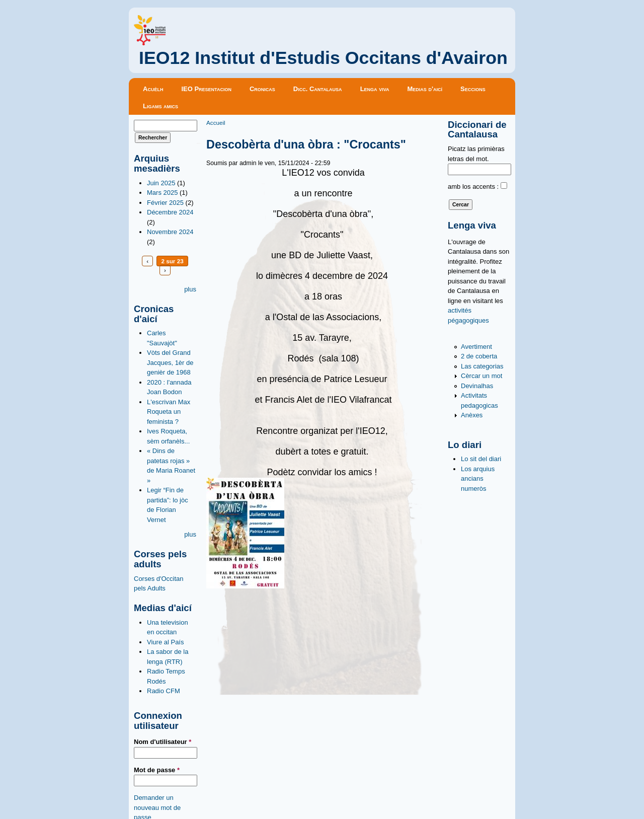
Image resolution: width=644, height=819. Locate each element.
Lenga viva (375, 89)
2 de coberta (479, 356)
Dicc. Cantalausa (318, 89)
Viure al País (165, 642)
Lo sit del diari (481, 459)
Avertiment (476, 347)
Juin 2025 (161, 183)
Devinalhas (477, 386)
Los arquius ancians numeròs (478, 479)
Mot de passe (157, 770)
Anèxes (472, 415)
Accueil (216, 123)
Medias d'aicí (425, 89)
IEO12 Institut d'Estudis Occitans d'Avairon (323, 58)
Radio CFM (164, 691)
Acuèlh (153, 89)
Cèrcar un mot (481, 376)
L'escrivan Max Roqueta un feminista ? (169, 412)
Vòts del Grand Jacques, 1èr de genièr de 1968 (170, 362)
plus (190, 289)
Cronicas (262, 89)
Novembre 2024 (170, 232)
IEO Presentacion (206, 89)
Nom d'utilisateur (163, 742)
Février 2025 (165, 203)
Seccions (473, 89)
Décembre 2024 (170, 212)
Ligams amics (160, 106)
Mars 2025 (162, 193)
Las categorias (482, 366)
